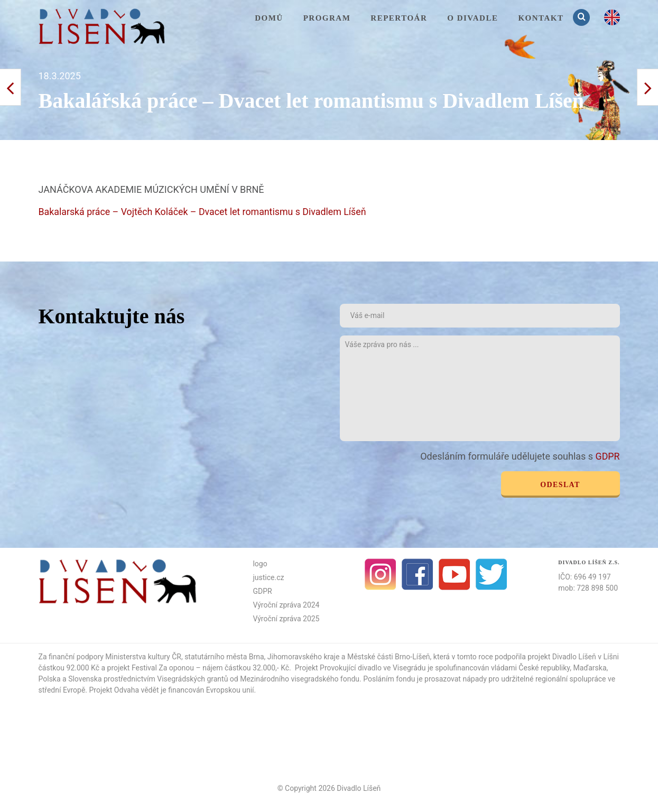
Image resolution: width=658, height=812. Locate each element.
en (612, 17)
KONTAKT (541, 18)
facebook (418, 574)
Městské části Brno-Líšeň (389, 656)
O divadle (472, 18)
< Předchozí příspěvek (647, 87)
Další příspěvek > (11, 87)
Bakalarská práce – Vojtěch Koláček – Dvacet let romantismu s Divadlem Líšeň (205, 212)
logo (260, 563)
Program (327, 18)
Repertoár (399, 18)
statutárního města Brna (224, 656)
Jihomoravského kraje (304, 656)
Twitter (492, 574)
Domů (269, 18)
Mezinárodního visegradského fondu (300, 678)
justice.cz (268, 577)
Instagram (381, 574)
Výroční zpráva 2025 (286, 618)
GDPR (608, 456)
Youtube (455, 574)
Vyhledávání (582, 17)
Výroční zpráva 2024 (286, 604)
